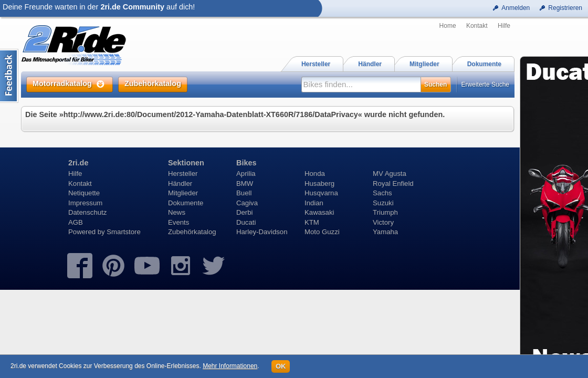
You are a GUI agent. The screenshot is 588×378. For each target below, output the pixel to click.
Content (9, 76)
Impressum (85, 203)
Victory (383, 222)
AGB (76, 222)
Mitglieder (183, 193)
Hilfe (504, 26)
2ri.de (78, 163)
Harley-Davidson (262, 232)
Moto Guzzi (322, 232)
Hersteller (183, 174)
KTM (312, 222)
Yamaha (385, 232)
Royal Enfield (393, 183)
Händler (180, 183)
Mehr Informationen (230, 366)
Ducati (246, 222)
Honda (315, 174)
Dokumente (186, 203)
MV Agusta (390, 174)
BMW (245, 183)
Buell (244, 193)
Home (448, 26)
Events (178, 222)
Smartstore (124, 232)
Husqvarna (321, 193)
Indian (314, 203)
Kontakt (477, 26)
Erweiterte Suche (485, 85)
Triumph (385, 212)
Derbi (245, 212)
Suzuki (383, 203)
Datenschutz (87, 212)
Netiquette (84, 193)
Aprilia (246, 174)
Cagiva (247, 203)
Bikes (246, 163)
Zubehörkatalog (192, 232)
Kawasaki (319, 212)
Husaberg (319, 183)
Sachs (382, 193)
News (177, 212)
